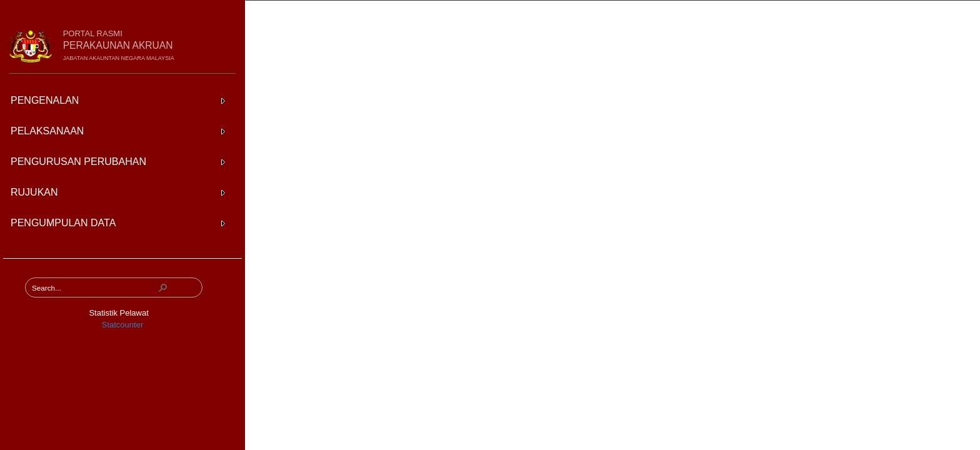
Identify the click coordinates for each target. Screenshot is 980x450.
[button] (163, 287)
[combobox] (94, 287)
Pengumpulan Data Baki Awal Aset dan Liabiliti (427, 15)
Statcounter (123, 325)
